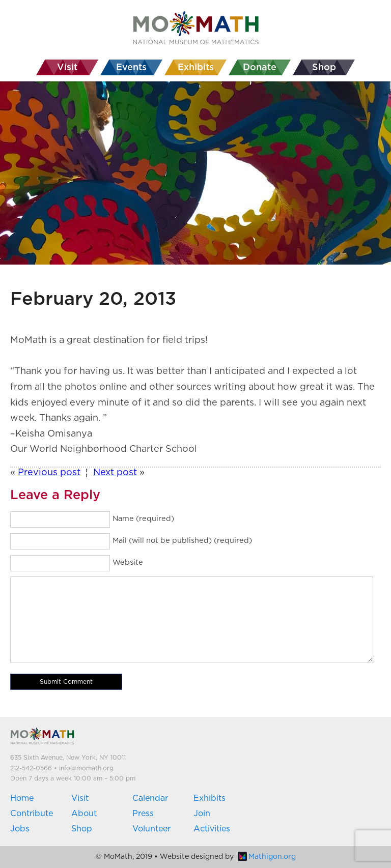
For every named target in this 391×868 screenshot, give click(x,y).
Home (22, 798)
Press (143, 814)
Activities (212, 829)
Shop (82, 829)
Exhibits (210, 798)
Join (202, 814)
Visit (80, 798)
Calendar (150, 798)
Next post (115, 473)
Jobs (20, 829)
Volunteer (151, 829)
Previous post (49, 473)
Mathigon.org (267, 857)
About (84, 814)
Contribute (32, 814)
